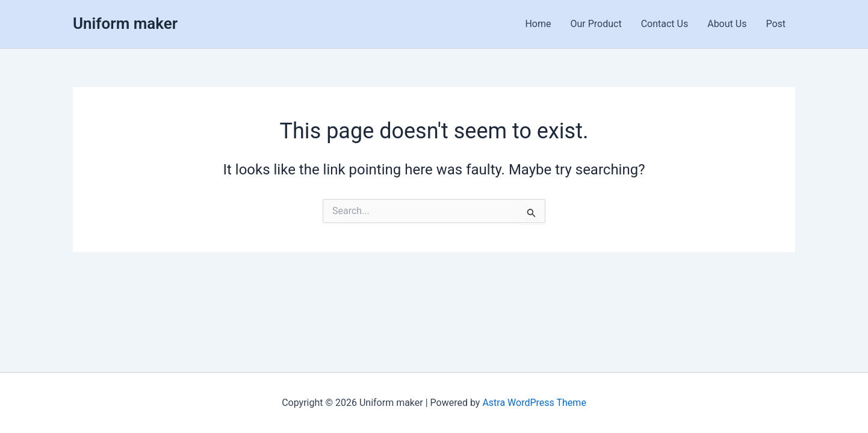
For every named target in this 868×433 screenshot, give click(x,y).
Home (538, 24)
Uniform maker (125, 23)
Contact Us (665, 24)
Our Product (596, 24)
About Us (727, 24)
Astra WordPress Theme (534, 403)
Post (776, 24)
